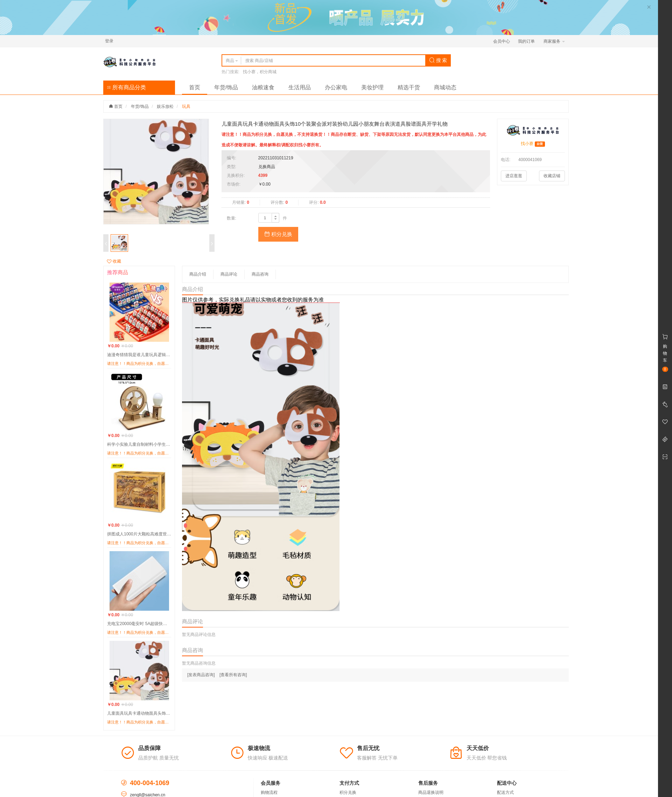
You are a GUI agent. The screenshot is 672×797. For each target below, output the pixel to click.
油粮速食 (263, 87)
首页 (195, 87)
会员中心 (502, 41)
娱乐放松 (165, 106)
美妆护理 (372, 87)
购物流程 (269, 792)
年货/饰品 (226, 87)
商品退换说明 (431, 792)
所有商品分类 (126, 87)
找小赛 (527, 144)
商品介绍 (198, 274)
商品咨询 (260, 274)
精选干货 (409, 87)
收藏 (114, 261)
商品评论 (229, 274)
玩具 (186, 106)
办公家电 (336, 87)
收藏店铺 (552, 176)
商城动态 (445, 87)
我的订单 (526, 41)
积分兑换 (278, 234)
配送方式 (505, 792)
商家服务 (554, 41)
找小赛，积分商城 (260, 72)
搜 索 (438, 60)
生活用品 (300, 87)
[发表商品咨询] (201, 675)
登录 (109, 41)
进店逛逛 (514, 176)
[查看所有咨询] (233, 675)
